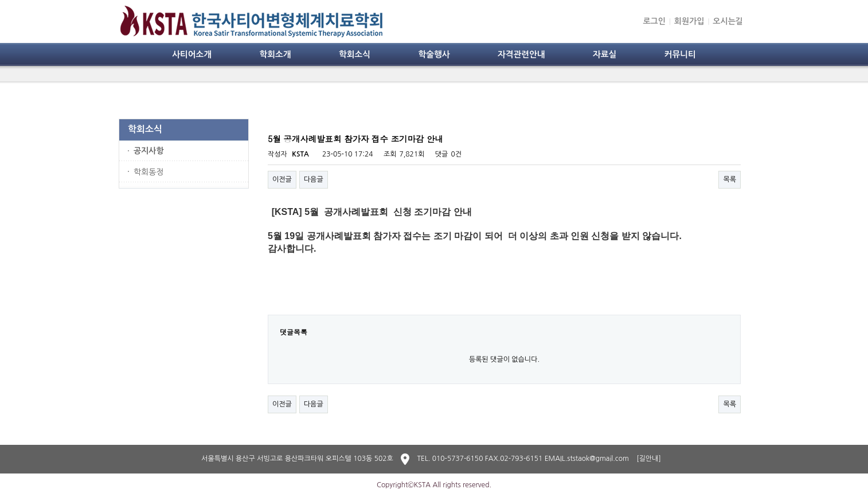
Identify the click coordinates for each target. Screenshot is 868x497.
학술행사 (434, 54)
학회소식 (355, 54)
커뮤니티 (680, 54)
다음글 (314, 179)
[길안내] (649, 459)
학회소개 (275, 54)
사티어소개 (192, 54)
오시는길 (728, 21)
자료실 (605, 54)
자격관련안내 (521, 54)
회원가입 (689, 21)
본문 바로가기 (0, 0)
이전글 (282, 179)
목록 (730, 179)
